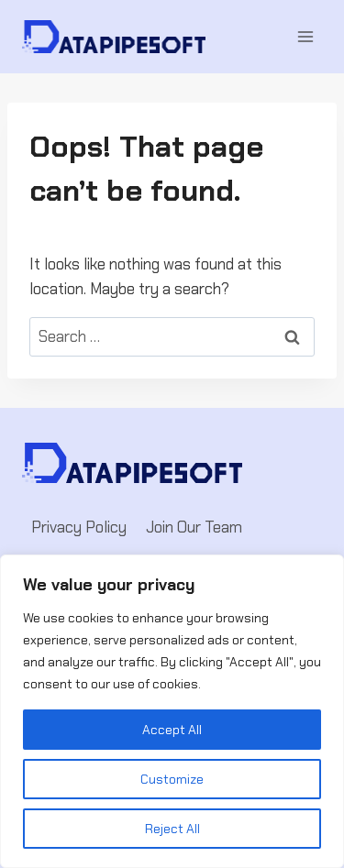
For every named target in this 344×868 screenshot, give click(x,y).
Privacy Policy (79, 527)
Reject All (172, 829)
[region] (172, 711)
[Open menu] (305, 36)
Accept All (172, 730)
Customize (172, 779)
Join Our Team (194, 527)
